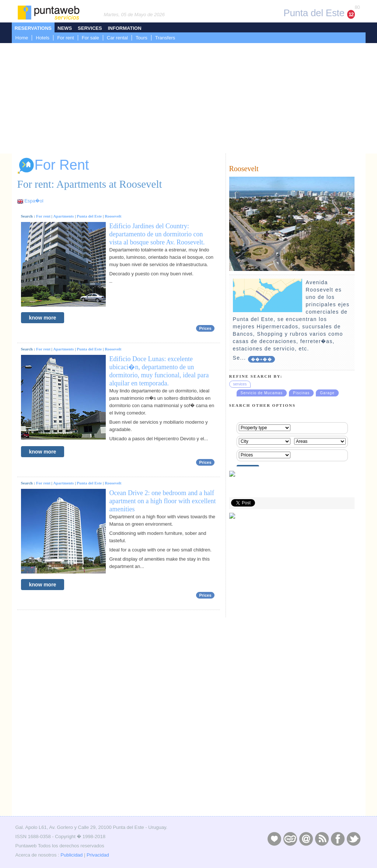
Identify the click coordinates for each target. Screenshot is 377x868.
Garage (327, 393)
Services (90, 28)
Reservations (33, 28)
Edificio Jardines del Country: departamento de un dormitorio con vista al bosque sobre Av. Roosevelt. (157, 234)
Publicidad (71, 855)
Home (22, 38)
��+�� (261, 359)
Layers (290, 839)
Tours (142, 38)
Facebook (338, 839)
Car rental (117, 38)
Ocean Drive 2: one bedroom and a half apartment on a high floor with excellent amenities (163, 501)
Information (125, 28)
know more (43, 318)
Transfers (165, 38)
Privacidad (98, 855)
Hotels (43, 38)
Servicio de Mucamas (262, 393)
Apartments (63, 216)
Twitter (353, 839)
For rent (66, 38)
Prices (205, 328)
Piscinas (301, 393)
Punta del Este (89, 216)
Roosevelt (113, 216)
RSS (322, 839)
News (65, 28)
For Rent (53, 166)
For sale (90, 38)
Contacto (306, 839)
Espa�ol (34, 201)
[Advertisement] (188, 98)
